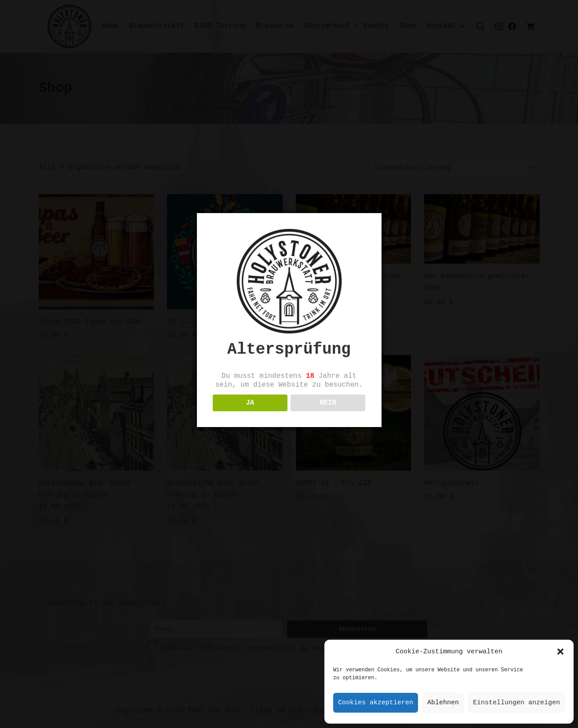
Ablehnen (443, 703)
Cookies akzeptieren (376, 703)
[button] (560, 652)
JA (250, 414)
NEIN (328, 414)
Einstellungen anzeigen (516, 703)
